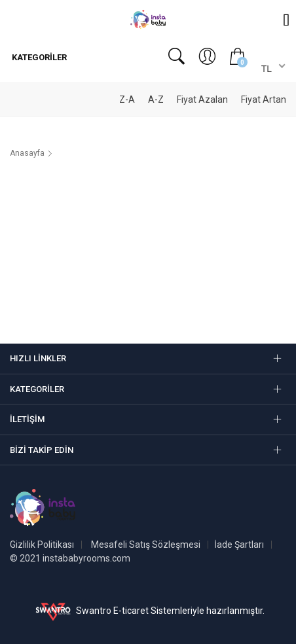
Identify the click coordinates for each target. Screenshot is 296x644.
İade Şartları (239, 545)
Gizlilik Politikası (42, 545)
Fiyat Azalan (202, 99)
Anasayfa (27, 153)
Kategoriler (38, 57)
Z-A (127, 99)
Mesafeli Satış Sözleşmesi (146, 545)
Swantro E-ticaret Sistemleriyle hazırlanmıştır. (148, 611)
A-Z (156, 99)
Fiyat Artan (264, 99)
